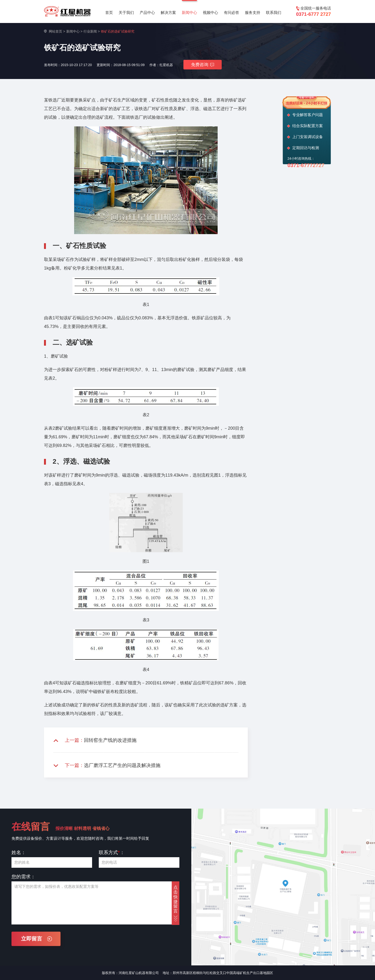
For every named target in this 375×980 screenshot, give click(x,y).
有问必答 (232, 13)
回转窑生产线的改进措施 (110, 740)
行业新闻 (90, 31)
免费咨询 (203, 65)
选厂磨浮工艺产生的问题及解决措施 (122, 765)
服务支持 (253, 13)
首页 (109, 13)
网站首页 (55, 31)
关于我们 (126, 13)
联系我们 (274, 13)
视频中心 (210, 13)
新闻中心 (189, 13)
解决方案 (168, 13)
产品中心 (147, 13)
